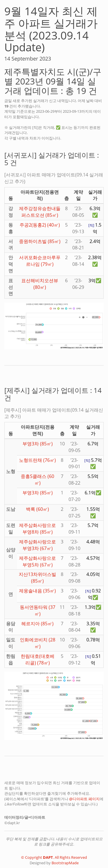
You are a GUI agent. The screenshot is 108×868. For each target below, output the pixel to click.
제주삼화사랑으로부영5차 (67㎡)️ (37, 561)
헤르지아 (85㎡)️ (37, 624)
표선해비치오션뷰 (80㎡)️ (40, 284)
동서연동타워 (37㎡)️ (38, 610)
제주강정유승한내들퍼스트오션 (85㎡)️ (40, 212)
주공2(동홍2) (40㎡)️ (40, 225)
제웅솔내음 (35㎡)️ (37, 591)
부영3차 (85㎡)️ (38, 444)
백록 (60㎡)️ (37, 509)
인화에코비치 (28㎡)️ (38, 643)
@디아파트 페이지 (84, 799)
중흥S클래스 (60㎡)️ (37, 480)
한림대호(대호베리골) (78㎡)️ (38, 659)
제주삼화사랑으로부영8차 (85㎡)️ (37, 529)
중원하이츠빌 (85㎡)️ (40, 241)
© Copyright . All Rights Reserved (54, 857)
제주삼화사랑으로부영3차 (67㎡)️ (37, 545)
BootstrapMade (65, 863)
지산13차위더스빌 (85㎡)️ (37, 578)
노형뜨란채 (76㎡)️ (37, 460)
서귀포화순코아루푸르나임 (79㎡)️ (40, 261)
